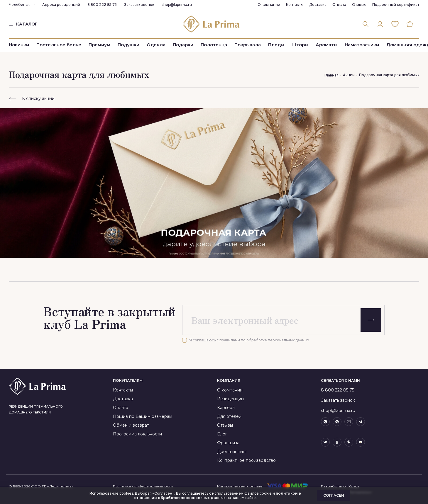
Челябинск (19, 5)
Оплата (339, 5)
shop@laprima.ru (177, 5)
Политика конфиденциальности (143, 486)
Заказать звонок (139, 5)
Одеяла (156, 45)
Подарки (183, 45)
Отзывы (359, 5)
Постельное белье (59, 45)
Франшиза (228, 443)
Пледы (276, 45)
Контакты (295, 5)
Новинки (19, 45)
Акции (349, 75)
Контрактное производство (246, 460)
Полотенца (214, 45)
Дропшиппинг (232, 452)
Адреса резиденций (61, 5)
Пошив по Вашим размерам (143, 416)
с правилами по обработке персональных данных (263, 340)
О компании (269, 5)
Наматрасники (362, 45)
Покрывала (248, 45)
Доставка (318, 5)
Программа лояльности (137, 434)
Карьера (226, 408)
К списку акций (32, 98)
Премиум (99, 45)
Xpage (354, 486)
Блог (222, 434)
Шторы (300, 45)
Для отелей (229, 416)
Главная (331, 75)
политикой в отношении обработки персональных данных (218, 496)
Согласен (334, 495)
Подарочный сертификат (396, 5)
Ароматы (327, 45)
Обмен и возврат (131, 425)
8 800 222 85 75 (102, 5)
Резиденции (230, 399)
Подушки (128, 45)
